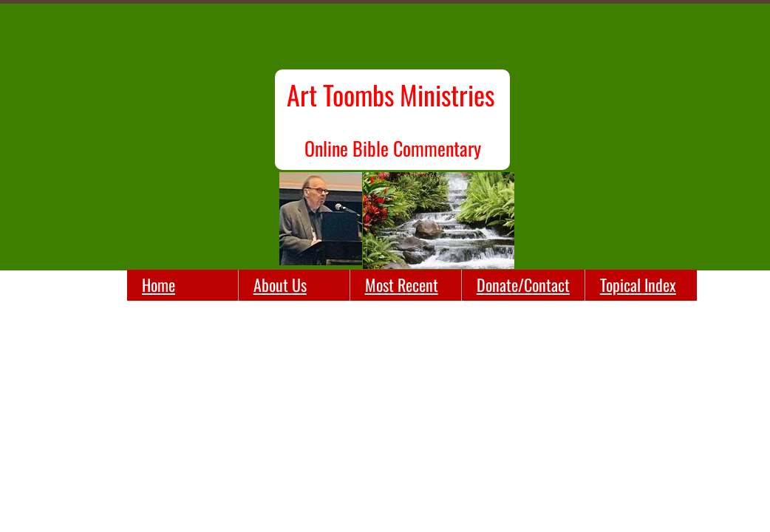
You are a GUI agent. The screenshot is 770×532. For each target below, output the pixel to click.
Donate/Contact (523, 284)
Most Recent (402, 284)
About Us (280, 284)
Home (159, 284)
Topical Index (638, 284)
